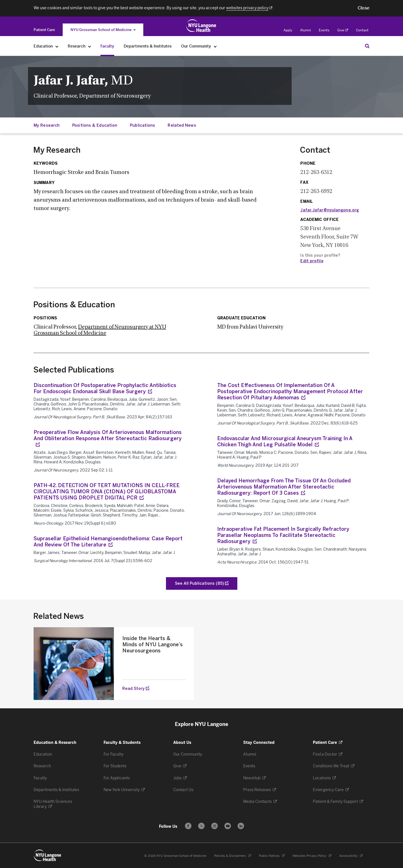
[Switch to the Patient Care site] (44, 30)
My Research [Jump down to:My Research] (47, 125)
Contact (362, 30)
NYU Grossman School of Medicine (103, 30)
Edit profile (312, 261)
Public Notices (272, 856)
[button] (364, 8)
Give (343, 30)
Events (324, 30)
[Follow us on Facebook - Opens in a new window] (188, 826)
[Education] (57, 46)
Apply (288, 30)
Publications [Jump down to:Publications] (142, 125)
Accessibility (351, 856)
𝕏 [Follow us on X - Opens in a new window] (201, 827)
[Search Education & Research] (367, 46)
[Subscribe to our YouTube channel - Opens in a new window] (228, 826)
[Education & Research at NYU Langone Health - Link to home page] (201, 26)
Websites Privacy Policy (312, 856)
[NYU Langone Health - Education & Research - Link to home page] (48, 855)
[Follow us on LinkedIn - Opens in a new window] (241, 826)
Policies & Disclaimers (233, 856)
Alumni (305, 30)
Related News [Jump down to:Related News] (182, 125)
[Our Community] (215, 46)
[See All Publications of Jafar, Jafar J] (202, 583)
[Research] (90, 46)
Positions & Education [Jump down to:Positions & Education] (95, 125)
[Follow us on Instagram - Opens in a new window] (215, 826)
